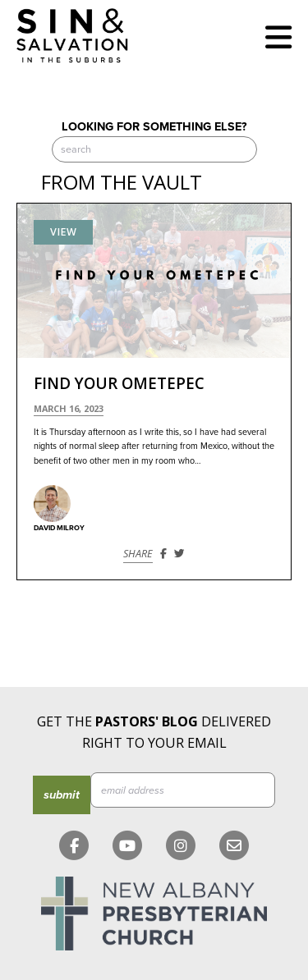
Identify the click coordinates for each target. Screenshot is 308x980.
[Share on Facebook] (163, 554)
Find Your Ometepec (119, 383)
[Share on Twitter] (179, 554)
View (63, 232)
